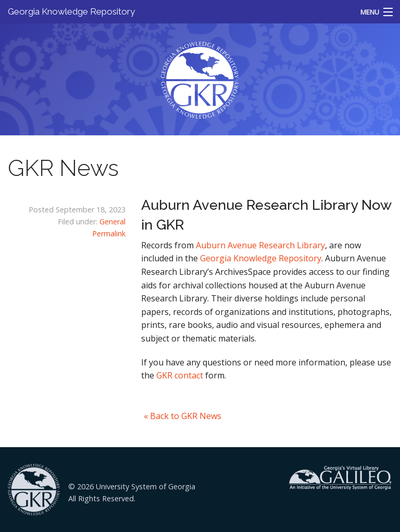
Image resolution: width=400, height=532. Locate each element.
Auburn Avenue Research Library (260, 245)
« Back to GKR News (183, 416)
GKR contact (180, 375)
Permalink (109, 233)
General (113, 221)
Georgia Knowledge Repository (71, 11)
